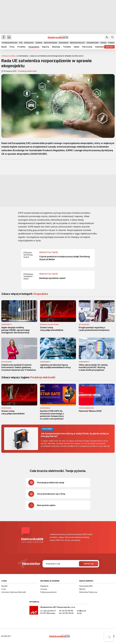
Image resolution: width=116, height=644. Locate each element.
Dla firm (109, 47)
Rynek (4, 47)
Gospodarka (34, 47)
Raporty (46, 47)
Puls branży (87, 47)
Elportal (82, 589)
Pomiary (103, 43)
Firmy (12, 47)
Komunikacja (64, 43)
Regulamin (44, 586)
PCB (21, 43)
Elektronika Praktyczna (88, 592)
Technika (67, 47)
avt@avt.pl (81, 611)
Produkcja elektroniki (10, 43)
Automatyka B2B (86, 586)
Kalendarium (101, 47)
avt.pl (79, 613)
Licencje (44, 589)
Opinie (77, 47)
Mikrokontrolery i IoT (77, 43)
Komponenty (29, 43)
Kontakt (4, 586)
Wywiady (56, 47)
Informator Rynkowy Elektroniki (14, 592)
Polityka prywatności (48, 592)
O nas (4, 589)
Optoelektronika (93, 43)
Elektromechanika (51, 43)
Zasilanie (39, 43)
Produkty (21, 47)
